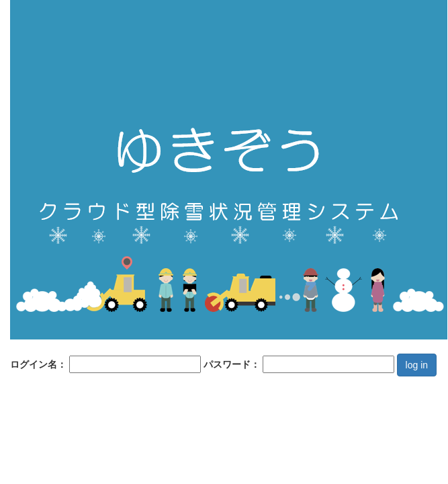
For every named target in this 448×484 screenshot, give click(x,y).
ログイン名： (105, 364)
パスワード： (299, 364)
